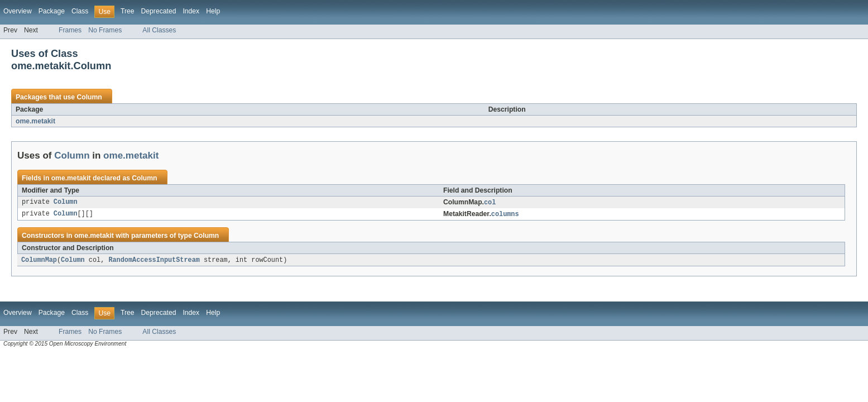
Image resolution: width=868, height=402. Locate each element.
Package (52, 11)
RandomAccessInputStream (154, 261)
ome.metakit (35, 121)
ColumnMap (39, 261)
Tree (128, 11)
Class (80, 11)
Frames (70, 30)
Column (89, 97)
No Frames (105, 30)
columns (505, 215)
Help (213, 11)
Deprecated (159, 11)
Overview (18, 11)
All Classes (159, 30)
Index (191, 11)
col (490, 203)
